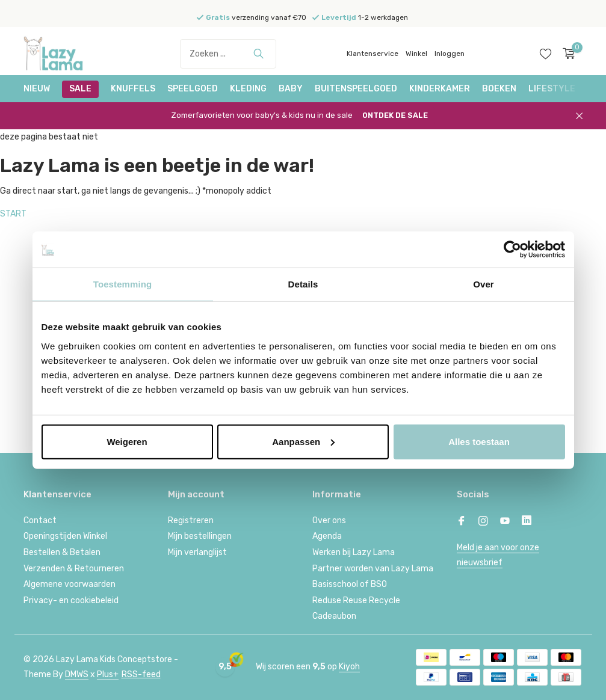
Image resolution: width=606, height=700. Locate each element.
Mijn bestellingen (200, 536)
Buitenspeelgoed (356, 89)
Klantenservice (373, 54)
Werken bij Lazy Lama (354, 552)
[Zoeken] (228, 54)
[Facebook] (462, 522)
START (13, 214)
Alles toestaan (479, 441)
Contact (40, 520)
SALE (80, 89)
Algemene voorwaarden (70, 584)
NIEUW (37, 89)
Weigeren (127, 441)
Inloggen (450, 54)
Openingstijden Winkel (65, 536)
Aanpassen (303, 441)
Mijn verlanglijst (197, 552)
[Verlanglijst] (546, 54)
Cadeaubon (334, 616)
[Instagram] (483, 522)
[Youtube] (505, 522)
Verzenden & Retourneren (74, 569)
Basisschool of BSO (350, 584)
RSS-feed (141, 674)
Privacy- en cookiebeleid (71, 600)
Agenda (327, 536)
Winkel (416, 54)
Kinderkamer (440, 89)
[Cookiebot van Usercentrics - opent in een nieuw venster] (512, 250)
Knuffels (133, 89)
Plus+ (108, 674)
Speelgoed (193, 89)
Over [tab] (484, 284)
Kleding (248, 89)
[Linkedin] (527, 522)
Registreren (191, 520)
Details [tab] (303, 284)
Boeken (499, 89)
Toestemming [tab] (123, 284)
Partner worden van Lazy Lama (373, 569)
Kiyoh (349, 667)
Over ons (329, 520)
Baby (291, 89)
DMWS (77, 674)
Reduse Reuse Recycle (356, 600)
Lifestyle (552, 89)
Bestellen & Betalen (62, 552)
